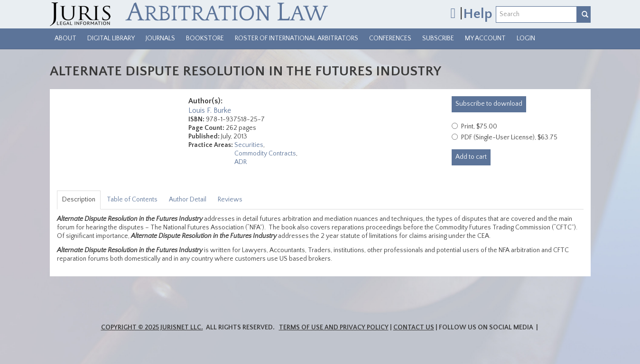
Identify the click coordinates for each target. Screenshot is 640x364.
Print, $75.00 (479, 127)
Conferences (390, 38)
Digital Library (111, 38)
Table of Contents (132, 200)
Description (79, 200)
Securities (249, 145)
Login (526, 38)
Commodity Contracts (265, 154)
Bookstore (205, 38)
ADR (241, 162)
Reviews (230, 200)
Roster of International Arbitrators (297, 38)
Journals (160, 38)
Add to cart (471, 157)
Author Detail (188, 200)
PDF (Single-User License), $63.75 (509, 137)
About (65, 38)
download (489, 104)
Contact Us (414, 328)
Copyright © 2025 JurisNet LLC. (152, 328)
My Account (485, 38)
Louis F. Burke (210, 110)
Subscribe (438, 38)
